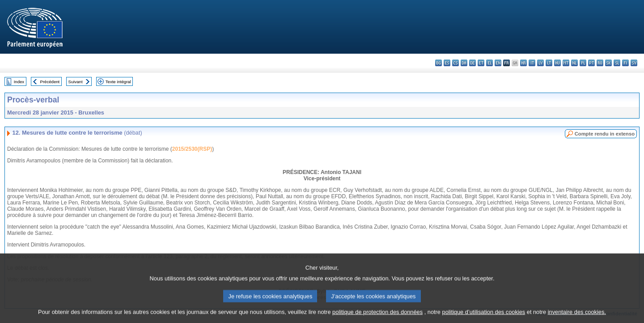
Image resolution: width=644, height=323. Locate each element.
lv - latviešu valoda (540, 63)
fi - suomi (625, 63)
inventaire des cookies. (577, 316)
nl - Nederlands (574, 63)
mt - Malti (566, 63)
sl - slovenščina (617, 63)
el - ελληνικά (489, 63)
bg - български (439, 63)
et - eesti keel (481, 63)
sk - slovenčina (608, 63)
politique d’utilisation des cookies (484, 316)
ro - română (600, 63)
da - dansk (464, 63)
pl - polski (583, 63)
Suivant (76, 82)
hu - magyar (557, 63)
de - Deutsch (472, 63)
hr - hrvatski (523, 63)
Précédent (50, 82)
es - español (447, 63)
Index (19, 82)
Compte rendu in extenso (605, 134)
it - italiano (532, 63)
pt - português (591, 63)
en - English (498, 63)
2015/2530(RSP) (192, 149)
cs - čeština (455, 63)
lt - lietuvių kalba (549, 63)
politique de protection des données (377, 316)
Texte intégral (118, 82)
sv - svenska (634, 63)
